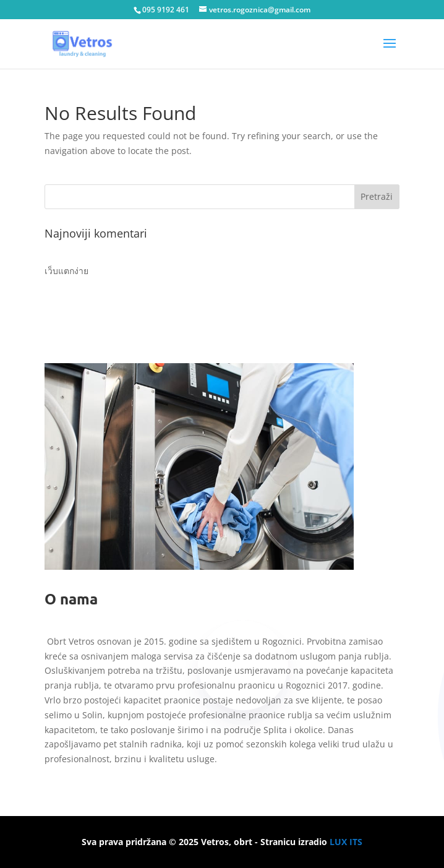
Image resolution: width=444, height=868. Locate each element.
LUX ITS (346, 842)
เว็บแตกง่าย (66, 271)
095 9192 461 (166, 10)
